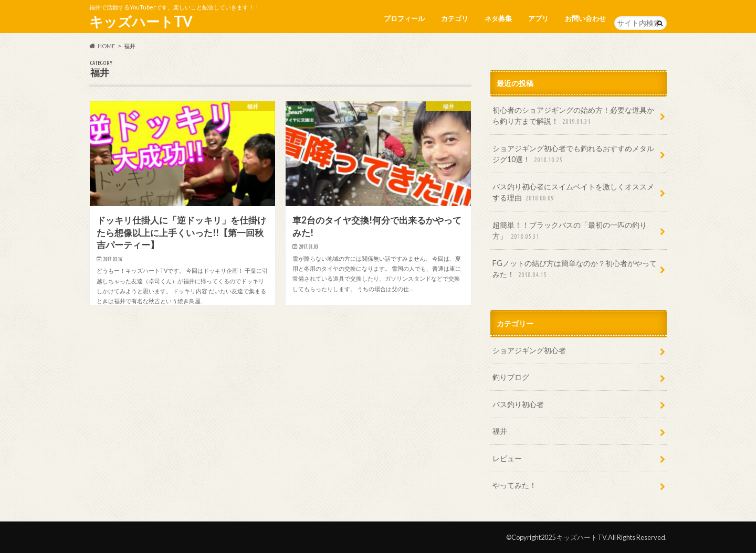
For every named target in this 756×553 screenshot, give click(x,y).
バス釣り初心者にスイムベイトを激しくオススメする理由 (573, 193)
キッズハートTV (141, 22)
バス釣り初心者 (518, 404)
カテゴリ (455, 18)
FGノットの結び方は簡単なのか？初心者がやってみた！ (575, 269)
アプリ (538, 18)
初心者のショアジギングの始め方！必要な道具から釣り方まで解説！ (573, 116)
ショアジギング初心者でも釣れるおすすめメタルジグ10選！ (573, 155)
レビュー (507, 458)
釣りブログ (511, 377)
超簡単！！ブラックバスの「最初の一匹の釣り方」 (570, 231)
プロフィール (404, 18)
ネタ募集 (498, 18)
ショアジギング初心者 (529, 350)
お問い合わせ (585, 18)
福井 (500, 431)
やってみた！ (514, 485)
